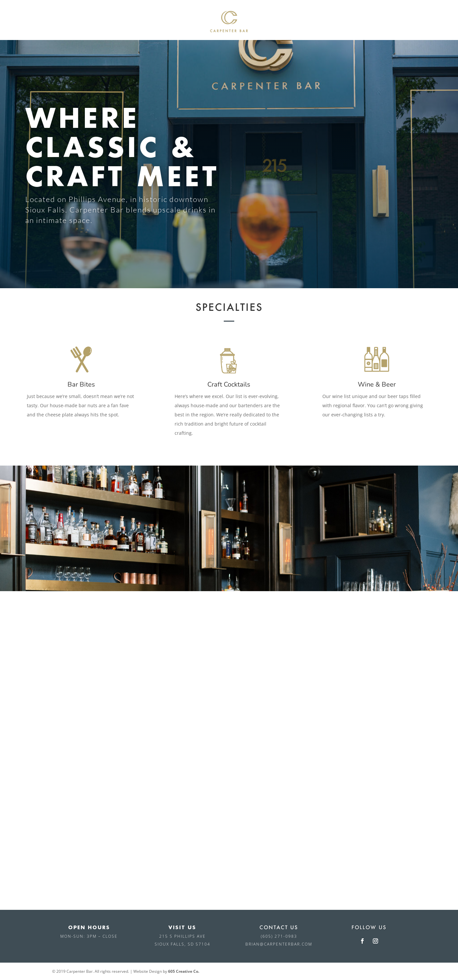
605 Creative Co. (184, 971)
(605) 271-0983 (279, 936)
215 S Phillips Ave (182, 936)
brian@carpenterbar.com (279, 944)
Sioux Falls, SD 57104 (182, 944)
